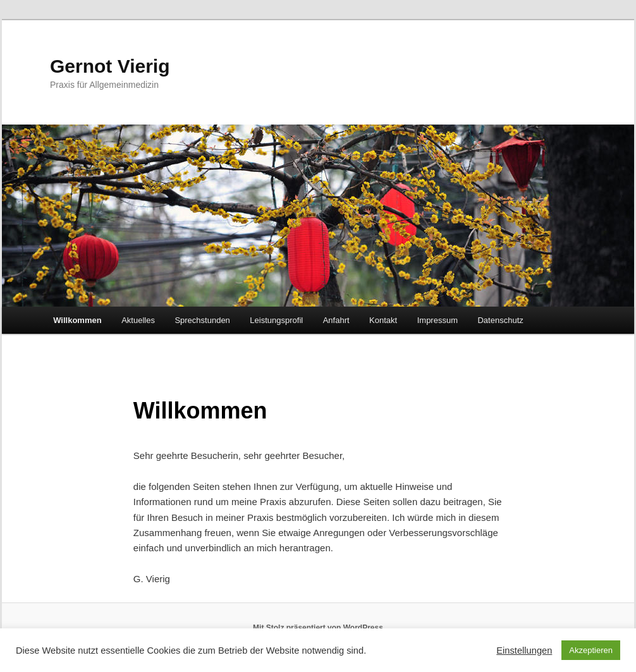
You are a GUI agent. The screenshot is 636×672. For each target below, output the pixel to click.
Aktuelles (138, 320)
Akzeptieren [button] (591, 650)
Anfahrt (336, 320)
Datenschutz (500, 320)
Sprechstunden (202, 320)
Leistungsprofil (276, 320)
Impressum (437, 320)
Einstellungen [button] (524, 651)
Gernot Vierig (110, 66)
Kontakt (383, 320)
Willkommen (77, 320)
